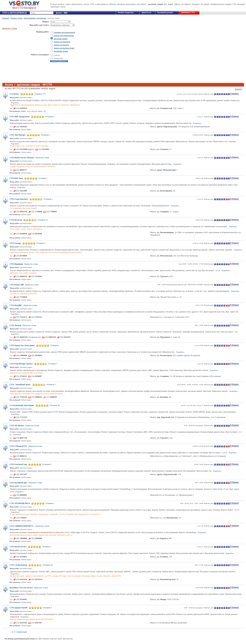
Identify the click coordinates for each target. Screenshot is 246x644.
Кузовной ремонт (165, 12)
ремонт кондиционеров (64, 35)
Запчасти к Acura (9, 28)
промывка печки (61, 51)
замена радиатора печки (64, 48)
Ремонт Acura (17, 18)
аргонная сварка (61, 39)
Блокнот (238, 89)
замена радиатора (61, 45)
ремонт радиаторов (62, 42)
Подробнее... (15, 103)
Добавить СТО (188, 12)
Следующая (21, 632)
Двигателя (146, 12)
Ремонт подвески (126, 12)
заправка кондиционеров (64, 32)
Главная (5, 18)
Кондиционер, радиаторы (35, 18)
